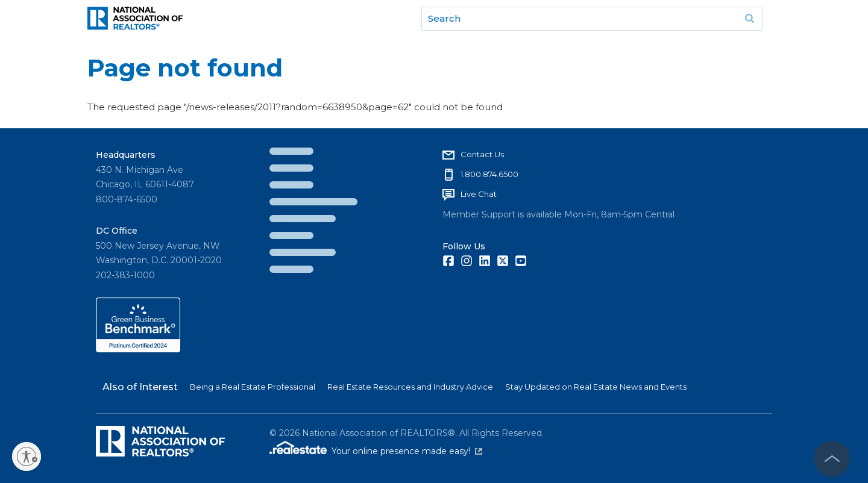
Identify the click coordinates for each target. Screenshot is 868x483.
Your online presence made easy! (407, 451)
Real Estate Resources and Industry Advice (410, 387)
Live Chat (479, 194)
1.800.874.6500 (489, 174)
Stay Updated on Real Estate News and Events (596, 387)
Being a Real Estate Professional (253, 387)
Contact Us (482, 154)
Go (749, 19)
